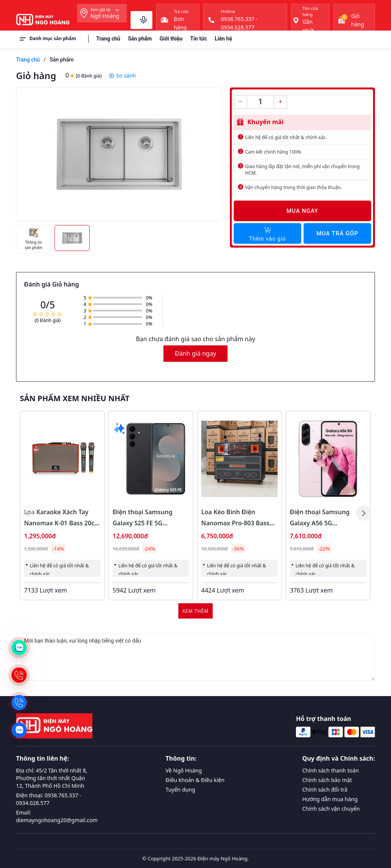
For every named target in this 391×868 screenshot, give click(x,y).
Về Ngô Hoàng (184, 770)
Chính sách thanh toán (331, 770)
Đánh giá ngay (196, 353)
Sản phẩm (140, 39)
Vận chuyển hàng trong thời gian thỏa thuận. (293, 187)
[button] (364, 513)
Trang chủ (108, 39)
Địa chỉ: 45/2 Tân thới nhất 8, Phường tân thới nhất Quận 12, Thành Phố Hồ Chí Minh (52, 778)
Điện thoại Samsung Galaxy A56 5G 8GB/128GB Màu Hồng (323, 523)
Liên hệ (223, 39)
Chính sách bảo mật (327, 780)
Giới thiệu (171, 39)
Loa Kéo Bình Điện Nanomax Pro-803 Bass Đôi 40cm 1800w (235, 523)
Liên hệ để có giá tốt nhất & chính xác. (286, 137)
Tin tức (199, 39)
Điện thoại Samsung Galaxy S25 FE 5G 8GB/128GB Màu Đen (143, 523)
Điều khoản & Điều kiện (195, 780)
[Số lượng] (260, 102)
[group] (119, 154)
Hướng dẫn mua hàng (330, 799)
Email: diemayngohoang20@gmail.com (57, 816)
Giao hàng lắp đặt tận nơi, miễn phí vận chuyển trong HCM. (302, 170)
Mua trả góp (337, 233)
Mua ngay (302, 211)
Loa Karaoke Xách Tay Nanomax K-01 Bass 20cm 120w (62, 523)
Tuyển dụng (181, 789)
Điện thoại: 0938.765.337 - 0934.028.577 (49, 799)
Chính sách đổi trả (325, 789)
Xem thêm (196, 611)
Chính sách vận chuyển (331, 809)
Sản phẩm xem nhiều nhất (75, 398)
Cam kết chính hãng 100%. (274, 152)
